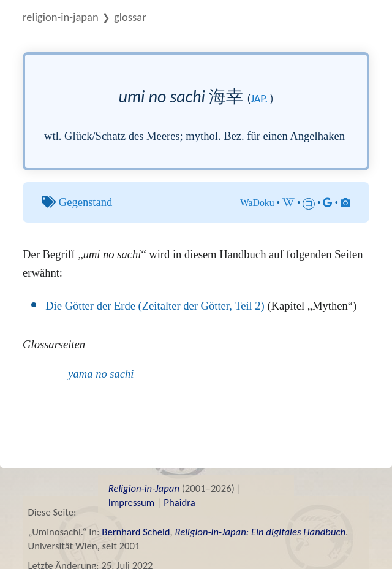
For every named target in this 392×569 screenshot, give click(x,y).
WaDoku (257, 203)
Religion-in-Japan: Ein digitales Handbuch (260, 532)
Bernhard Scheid (136, 532)
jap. (259, 99)
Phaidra (179, 502)
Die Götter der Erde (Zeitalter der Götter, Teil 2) (155, 306)
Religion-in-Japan (61, 17)
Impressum (131, 502)
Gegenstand (86, 202)
